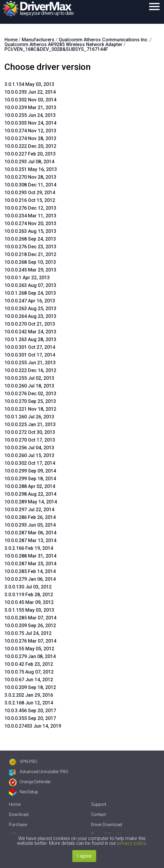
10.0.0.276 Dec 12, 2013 (30, 208)
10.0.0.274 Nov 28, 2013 (30, 138)
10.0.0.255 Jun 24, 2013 (30, 115)
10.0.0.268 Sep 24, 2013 (30, 239)
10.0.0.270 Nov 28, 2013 (30, 177)
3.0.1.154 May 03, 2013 (29, 84)
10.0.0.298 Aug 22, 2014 (30, 494)
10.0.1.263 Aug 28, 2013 (30, 339)
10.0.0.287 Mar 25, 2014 (30, 564)
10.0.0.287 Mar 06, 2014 (30, 533)
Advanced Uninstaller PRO (39, 772)
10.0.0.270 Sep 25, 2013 (30, 401)
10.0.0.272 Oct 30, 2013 (30, 432)
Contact (99, 814)
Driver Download (107, 825)
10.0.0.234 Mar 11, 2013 (30, 216)
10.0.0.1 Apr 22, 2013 (27, 278)
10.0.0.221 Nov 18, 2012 (30, 409)
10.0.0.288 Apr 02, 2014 (30, 486)
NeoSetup (24, 792)
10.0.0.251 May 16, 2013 (31, 169)
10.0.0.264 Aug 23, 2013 (30, 316)
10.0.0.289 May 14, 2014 (31, 502)
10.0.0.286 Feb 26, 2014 (30, 517)
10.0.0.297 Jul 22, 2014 (29, 510)
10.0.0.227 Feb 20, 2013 (30, 154)
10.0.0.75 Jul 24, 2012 (28, 633)
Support (99, 804)
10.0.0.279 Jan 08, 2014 (30, 656)
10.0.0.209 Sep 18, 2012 (30, 687)
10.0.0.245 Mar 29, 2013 (30, 270)
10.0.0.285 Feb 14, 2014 (30, 571)
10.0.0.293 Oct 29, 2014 (30, 193)
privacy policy (132, 843)
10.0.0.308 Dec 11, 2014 (30, 185)
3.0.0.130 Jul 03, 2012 (28, 587)
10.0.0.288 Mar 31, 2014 (30, 556)
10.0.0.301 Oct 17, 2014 (30, 355)
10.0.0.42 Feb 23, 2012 (29, 664)
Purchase (18, 825)
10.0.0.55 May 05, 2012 (29, 649)
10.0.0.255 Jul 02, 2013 (29, 378)
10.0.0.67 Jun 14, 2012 (29, 680)
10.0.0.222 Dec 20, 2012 (30, 146)
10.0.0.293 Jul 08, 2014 (29, 162)
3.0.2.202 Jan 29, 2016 (29, 695)
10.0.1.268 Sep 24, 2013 (30, 293)
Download (19, 814)
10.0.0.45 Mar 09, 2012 (29, 602)
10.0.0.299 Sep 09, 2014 (30, 471)
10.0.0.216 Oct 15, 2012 (30, 200)
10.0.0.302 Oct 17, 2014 (30, 463)
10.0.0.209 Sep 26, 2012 (30, 626)
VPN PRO (23, 762)
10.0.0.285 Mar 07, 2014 (30, 618)
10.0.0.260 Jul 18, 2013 (29, 386)
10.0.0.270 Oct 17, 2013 (30, 440)
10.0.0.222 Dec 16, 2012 (30, 370)
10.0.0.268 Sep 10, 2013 (30, 262)
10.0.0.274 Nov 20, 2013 (30, 223)
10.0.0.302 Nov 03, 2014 (30, 100)
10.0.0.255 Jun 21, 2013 (30, 363)
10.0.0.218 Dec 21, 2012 (30, 254)
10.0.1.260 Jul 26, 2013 (29, 417)
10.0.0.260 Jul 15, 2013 (29, 455)
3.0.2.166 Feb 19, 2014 (29, 548)
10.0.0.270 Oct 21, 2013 (30, 324)
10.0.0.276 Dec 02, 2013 (30, 394)
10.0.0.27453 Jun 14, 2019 (33, 726)
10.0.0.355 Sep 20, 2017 (30, 718)
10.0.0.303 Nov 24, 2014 (30, 123)
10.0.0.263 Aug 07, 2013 (30, 285)
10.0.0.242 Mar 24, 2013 (30, 332)
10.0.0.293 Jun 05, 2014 (30, 525)
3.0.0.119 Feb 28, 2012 (29, 595)
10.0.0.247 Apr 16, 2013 (30, 301)
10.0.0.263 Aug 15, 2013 (30, 231)
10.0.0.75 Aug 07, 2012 (29, 672)
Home (15, 804)
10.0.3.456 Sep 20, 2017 (30, 711)
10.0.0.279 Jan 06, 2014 (30, 579)
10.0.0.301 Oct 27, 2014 (30, 347)
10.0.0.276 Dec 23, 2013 (30, 247)
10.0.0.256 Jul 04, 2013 (29, 448)
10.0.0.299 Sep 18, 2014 (30, 479)
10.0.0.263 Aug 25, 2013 (30, 309)
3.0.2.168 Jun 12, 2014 (29, 703)
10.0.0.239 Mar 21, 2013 (30, 107)
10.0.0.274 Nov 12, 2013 (30, 131)
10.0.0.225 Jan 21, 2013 (30, 424)
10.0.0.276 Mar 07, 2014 (30, 641)
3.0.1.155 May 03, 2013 (29, 610)
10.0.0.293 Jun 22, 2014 (30, 92)
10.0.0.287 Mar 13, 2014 (30, 540)
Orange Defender (30, 782)
